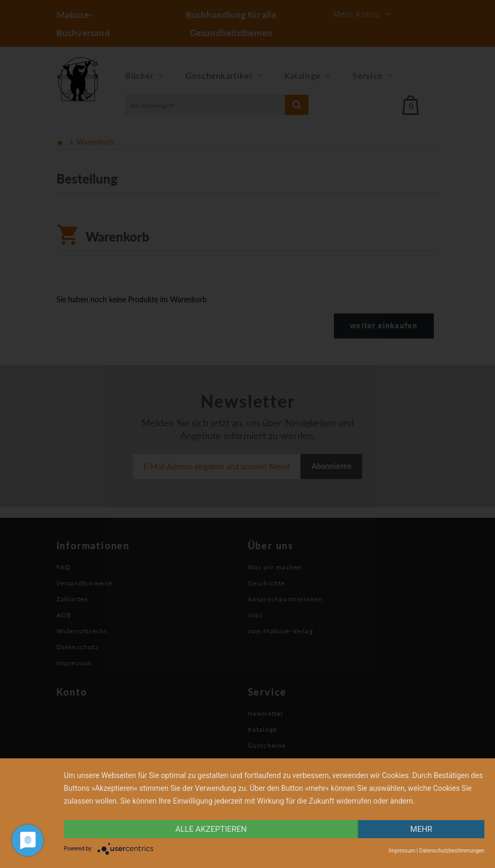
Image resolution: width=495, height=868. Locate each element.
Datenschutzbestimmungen (452, 851)
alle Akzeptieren (211, 829)
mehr (422, 829)
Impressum (402, 851)
